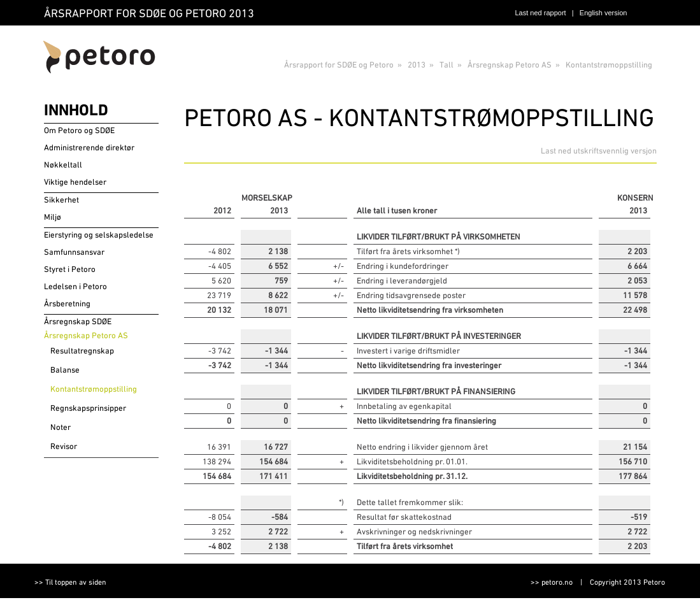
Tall (446, 65)
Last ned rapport (541, 13)
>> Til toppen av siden (70, 582)
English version (604, 13)
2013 (417, 65)
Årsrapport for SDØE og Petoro (339, 65)
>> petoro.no (552, 582)
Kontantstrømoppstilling (609, 65)
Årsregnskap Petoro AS (510, 65)
